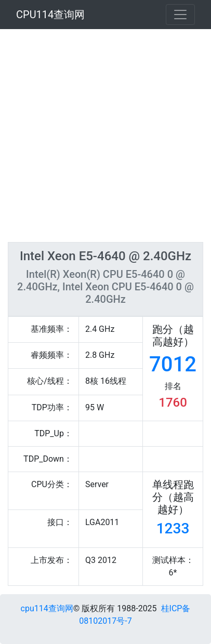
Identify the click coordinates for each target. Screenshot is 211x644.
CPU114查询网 (50, 15)
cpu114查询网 (47, 608)
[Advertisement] (105, 136)
